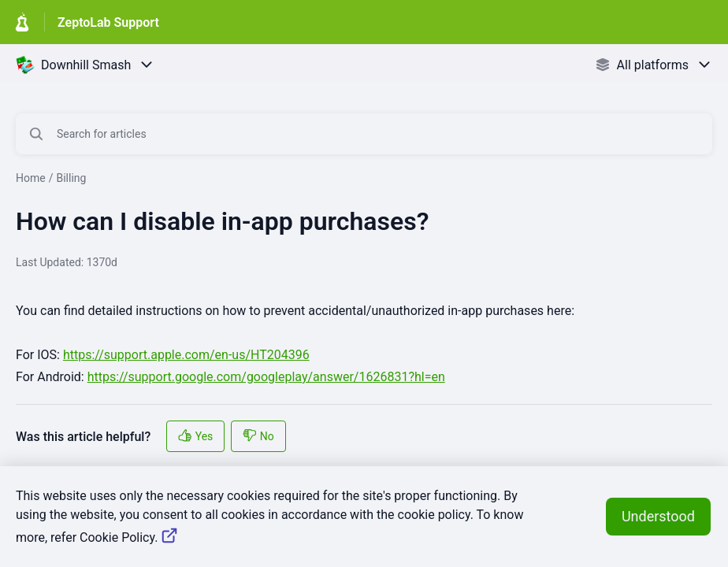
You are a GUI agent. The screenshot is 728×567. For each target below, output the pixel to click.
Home (31, 178)
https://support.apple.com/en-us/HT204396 (186, 355)
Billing (71, 178)
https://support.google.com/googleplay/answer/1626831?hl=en (266, 377)
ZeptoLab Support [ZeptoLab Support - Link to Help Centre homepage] (108, 22)
